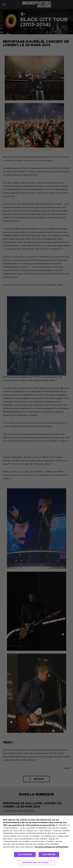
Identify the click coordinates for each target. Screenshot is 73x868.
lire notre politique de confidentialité (51, 847)
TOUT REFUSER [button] (49, 855)
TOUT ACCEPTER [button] (25, 855)
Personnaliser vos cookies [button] (35, 863)
